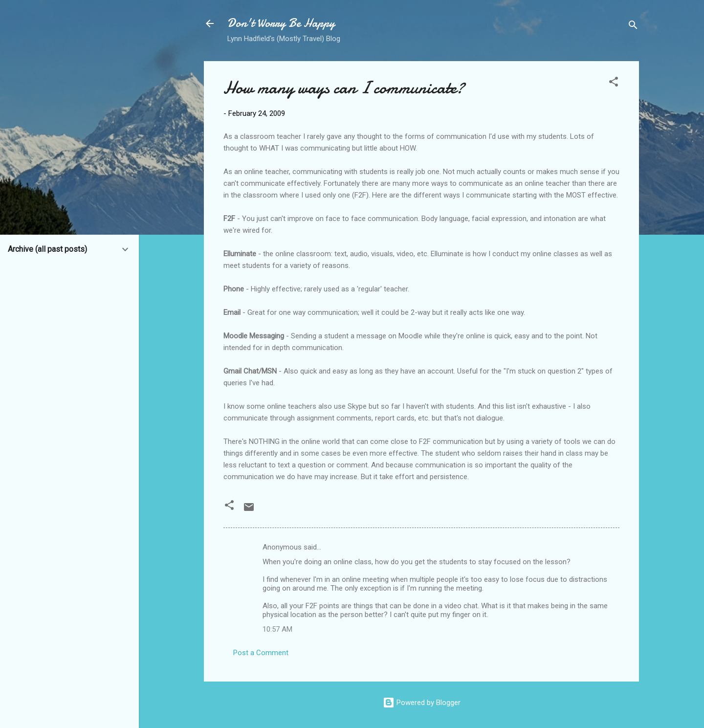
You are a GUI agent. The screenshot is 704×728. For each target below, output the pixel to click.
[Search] (633, 27)
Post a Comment (261, 653)
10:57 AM (277, 629)
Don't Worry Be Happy (281, 23)
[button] (614, 83)
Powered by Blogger (422, 703)
